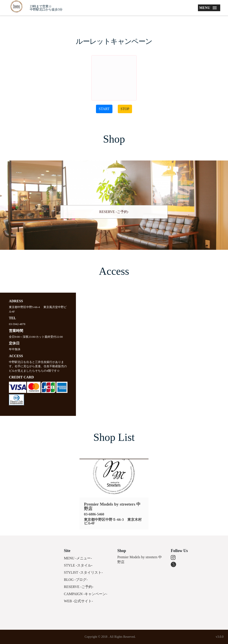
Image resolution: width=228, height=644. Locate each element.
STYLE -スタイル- (78, 565)
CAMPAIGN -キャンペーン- (86, 594)
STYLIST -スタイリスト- (83, 572)
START (104, 109)
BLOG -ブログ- (76, 580)
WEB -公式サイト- (78, 601)
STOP (125, 109)
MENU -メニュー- (78, 558)
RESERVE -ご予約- (114, 212)
